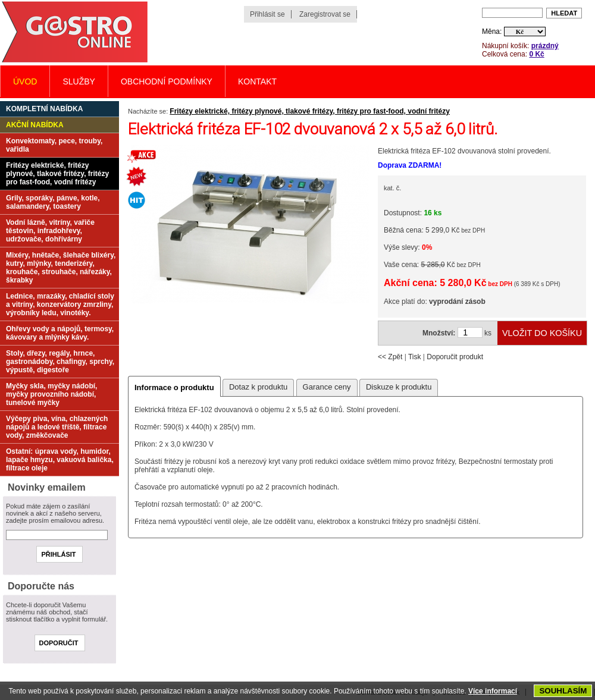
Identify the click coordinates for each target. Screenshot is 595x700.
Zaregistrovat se (325, 14)
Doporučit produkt (455, 357)
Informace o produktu (174, 387)
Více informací (493, 691)
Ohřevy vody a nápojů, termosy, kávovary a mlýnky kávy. (60, 333)
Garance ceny (327, 387)
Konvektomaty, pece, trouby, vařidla (54, 145)
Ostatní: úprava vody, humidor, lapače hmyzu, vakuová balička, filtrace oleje (60, 460)
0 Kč (536, 54)
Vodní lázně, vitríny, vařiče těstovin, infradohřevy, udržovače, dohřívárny (50, 231)
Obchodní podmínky (167, 81)
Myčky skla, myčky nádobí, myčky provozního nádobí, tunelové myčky (51, 394)
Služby (79, 81)
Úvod (25, 81)
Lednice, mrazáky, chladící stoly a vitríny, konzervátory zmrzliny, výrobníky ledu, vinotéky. (60, 305)
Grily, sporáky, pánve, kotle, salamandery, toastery (53, 202)
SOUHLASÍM (563, 691)
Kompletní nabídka (44, 109)
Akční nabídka (35, 125)
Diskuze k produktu (399, 387)
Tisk (415, 357)
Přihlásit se (267, 14)
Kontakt (257, 81)
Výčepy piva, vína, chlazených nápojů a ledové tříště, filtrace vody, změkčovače (57, 427)
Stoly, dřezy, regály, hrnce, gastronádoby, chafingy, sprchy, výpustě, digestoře (60, 362)
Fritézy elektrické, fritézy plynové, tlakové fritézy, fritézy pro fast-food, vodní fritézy (310, 111)
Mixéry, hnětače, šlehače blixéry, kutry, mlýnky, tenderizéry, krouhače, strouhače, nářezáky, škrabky (61, 268)
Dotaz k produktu (258, 387)
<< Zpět (390, 357)
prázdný (545, 46)
